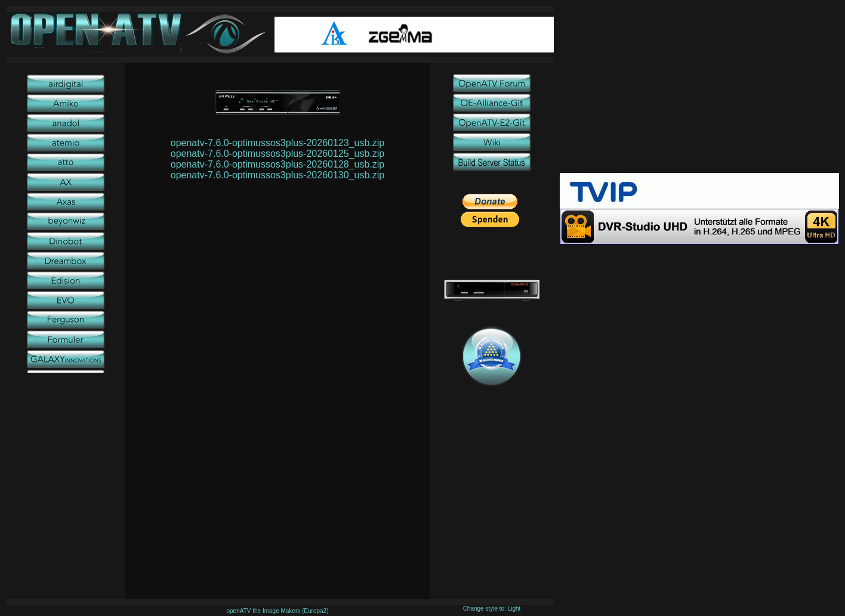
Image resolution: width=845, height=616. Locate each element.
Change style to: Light (492, 609)
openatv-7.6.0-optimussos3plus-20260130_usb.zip (277, 175)
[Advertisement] (699, 89)
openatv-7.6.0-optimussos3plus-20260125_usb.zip (277, 154)
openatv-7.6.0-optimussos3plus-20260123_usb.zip (277, 143)
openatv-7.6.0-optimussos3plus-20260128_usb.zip (277, 164)
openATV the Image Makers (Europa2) (277, 611)
